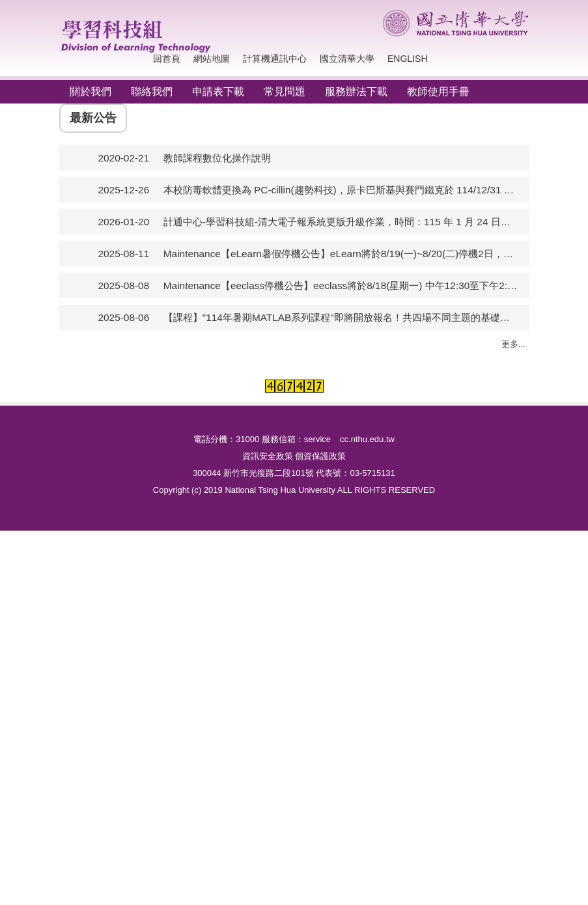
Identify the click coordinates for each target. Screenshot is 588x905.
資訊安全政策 (268, 830)
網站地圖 (212, 59)
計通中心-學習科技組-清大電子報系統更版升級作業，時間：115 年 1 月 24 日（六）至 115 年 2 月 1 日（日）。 (341, 377)
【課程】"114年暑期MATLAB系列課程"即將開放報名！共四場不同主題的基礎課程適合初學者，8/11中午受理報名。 (341, 473)
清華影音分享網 (239, 605)
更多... (513, 499)
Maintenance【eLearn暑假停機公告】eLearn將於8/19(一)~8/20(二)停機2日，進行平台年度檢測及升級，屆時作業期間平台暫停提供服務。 (341, 409)
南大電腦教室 (117, 581)
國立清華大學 (347, 59)
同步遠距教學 (352, 644)
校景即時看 (230, 581)
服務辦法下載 (356, 91)
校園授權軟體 (117, 644)
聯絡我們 (152, 91)
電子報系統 (465, 635)
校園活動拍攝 (234, 558)
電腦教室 (107, 558)
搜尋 (516, 59)
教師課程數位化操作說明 (217, 313)
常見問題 (285, 91)
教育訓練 (343, 581)
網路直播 (225, 714)
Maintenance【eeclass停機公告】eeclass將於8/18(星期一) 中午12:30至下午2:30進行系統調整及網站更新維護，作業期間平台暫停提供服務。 (341, 441)
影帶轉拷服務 (234, 690)
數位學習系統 (352, 558)
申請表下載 (218, 91)
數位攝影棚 (230, 629)
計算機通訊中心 (275, 59)
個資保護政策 (320, 830)
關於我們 (91, 91)
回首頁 (167, 59)
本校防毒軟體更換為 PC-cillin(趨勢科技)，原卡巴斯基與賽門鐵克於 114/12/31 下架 (341, 345)
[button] (76, 181)
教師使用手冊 (438, 91)
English (407, 59)
